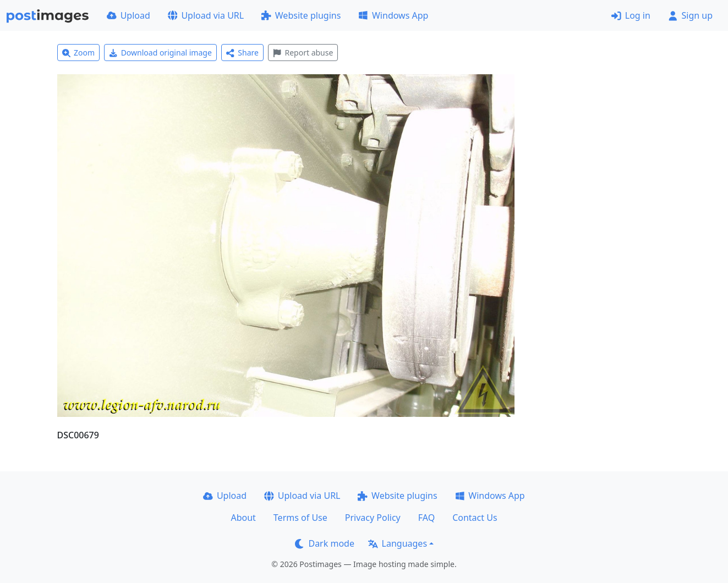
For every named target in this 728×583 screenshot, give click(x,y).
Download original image (160, 53)
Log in (631, 15)
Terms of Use (300, 518)
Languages (398, 543)
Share (242, 53)
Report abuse (303, 53)
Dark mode (325, 543)
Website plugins (301, 15)
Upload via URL (206, 15)
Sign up (690, 15)
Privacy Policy (373, 518)
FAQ (426, 518)
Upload (128, 15)
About (243, 518)
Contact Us (475, 518)
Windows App (393, 15)
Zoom (79, 53)
